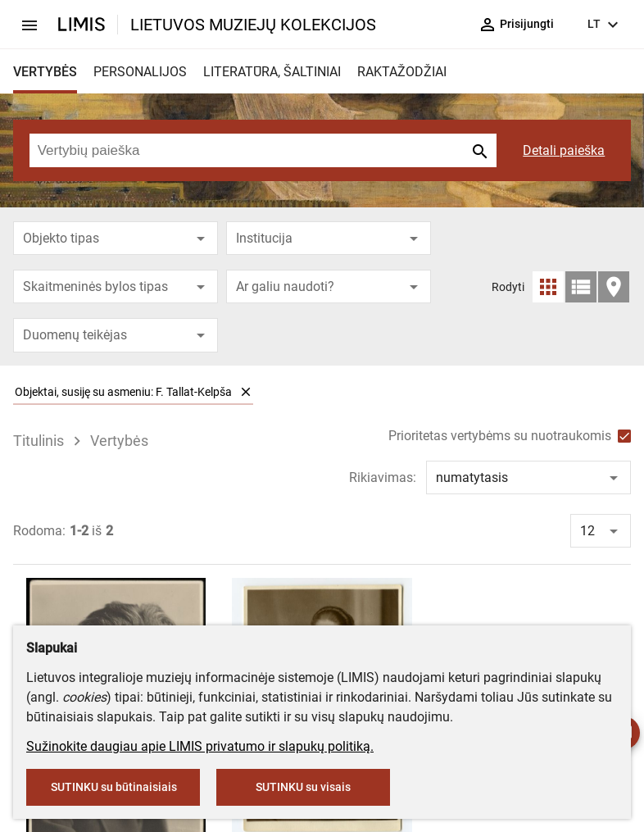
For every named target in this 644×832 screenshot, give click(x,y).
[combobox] (116, 239)
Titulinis (39, 441)
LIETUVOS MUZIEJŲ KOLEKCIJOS (253, 25)
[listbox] (322, 392)
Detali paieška (564, 150)
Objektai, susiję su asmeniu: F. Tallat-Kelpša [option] (133, 391)
